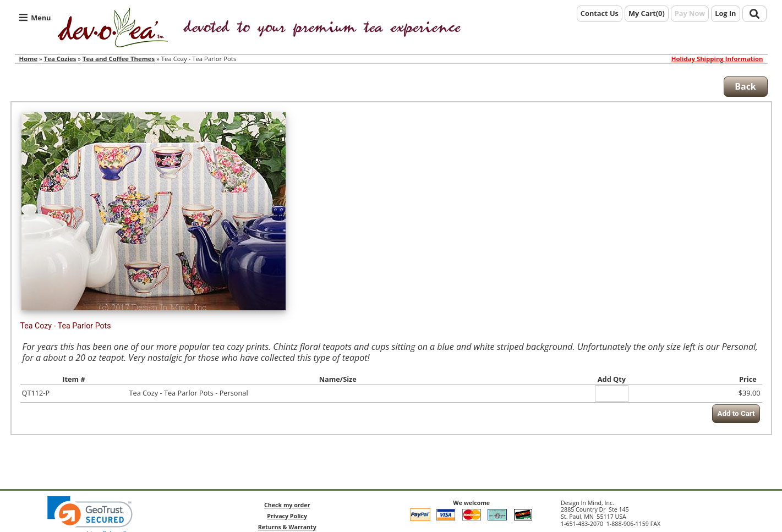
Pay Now (690, 13)
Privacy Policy (287, 516)
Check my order (287, 505)
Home (29, 59)
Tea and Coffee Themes (119, 59)
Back (745, 86)
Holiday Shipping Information (717, 59)
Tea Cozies (60, 59)
